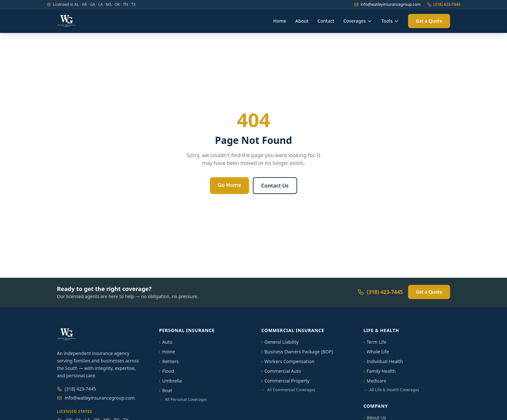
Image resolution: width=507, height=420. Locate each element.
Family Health (379, 371)
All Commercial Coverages (288, 390)
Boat (166, 390)
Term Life (375, 342)
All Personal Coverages (183, 400)
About (302, 21)
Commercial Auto (281, 371)
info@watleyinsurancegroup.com (387, 5)
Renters (169, 361)
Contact (326, 21)
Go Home (229, 185)
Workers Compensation (288, 361)
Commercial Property (285, 381)
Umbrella (170, 381)
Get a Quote (429, 21)
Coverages (358, 21)
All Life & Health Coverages (391, 390)
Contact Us (275, 186)
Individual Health (383, 361)
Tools (390, 21)
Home (280, 21)
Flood (167, 371)
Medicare (375, 381)
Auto (166, 342)
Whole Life (376, 352)
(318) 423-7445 (444, 5)
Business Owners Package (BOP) (297, 352)
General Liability (280, 342)
